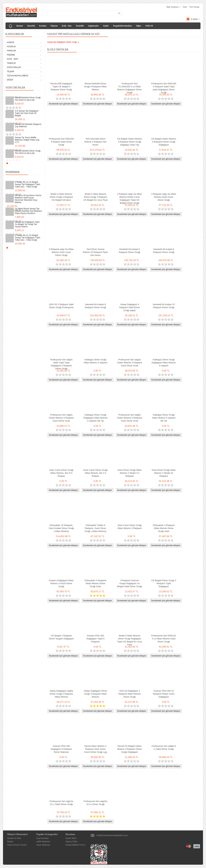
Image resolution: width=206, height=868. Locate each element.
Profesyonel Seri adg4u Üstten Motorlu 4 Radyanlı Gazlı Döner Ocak (61, 418)
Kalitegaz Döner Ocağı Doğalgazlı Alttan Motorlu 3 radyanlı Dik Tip (95, 418)
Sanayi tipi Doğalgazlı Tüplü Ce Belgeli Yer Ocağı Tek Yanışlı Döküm (27, 224)
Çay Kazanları (43, 838)
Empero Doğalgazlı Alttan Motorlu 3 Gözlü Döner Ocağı (61, 583)
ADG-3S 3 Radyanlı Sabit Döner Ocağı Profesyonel (61, 306)
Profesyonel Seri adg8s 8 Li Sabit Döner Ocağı (164, 748)
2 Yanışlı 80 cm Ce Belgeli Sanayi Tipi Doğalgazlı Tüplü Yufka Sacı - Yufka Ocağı (27, 184)
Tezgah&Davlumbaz (122, 26)
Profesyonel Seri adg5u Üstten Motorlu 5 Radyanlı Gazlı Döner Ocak (129, 418)
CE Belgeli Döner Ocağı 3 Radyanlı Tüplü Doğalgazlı (164, 583)
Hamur (20, 26)
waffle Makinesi (43, 842)
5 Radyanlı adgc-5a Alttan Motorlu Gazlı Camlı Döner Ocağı (61, 252)
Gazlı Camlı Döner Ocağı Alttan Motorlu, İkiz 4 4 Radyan (95, 473)
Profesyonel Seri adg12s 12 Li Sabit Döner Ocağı (61, 803)
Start (38, 163)
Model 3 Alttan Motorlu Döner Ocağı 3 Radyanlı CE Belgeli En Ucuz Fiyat (95, 197)
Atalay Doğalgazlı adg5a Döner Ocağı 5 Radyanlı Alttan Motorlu (61, 694)
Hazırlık (31, 26)
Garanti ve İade (14, 838)
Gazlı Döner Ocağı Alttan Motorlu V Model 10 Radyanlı (164, 473)
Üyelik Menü (71, 838)
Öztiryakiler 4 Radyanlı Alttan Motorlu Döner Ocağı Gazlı (95, 583)
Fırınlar (43, 26)
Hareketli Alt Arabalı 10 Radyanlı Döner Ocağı (164, 306)
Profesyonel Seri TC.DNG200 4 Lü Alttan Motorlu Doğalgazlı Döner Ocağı (130, 88)
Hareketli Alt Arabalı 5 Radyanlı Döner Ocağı (130, 251)
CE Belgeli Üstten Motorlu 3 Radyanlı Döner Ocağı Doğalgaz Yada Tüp (130, 142)
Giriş (185, 7)
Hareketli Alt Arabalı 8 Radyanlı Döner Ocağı (95, 306)
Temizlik (80, 26)
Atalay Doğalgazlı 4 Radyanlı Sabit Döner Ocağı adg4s (130, 307)
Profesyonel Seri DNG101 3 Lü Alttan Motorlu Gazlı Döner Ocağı (164, 639)
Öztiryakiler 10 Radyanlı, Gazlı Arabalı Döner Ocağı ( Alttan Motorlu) (61, 528)
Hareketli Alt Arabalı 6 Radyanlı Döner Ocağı (164, 251)
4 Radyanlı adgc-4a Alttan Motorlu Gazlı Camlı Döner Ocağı (164, 197)
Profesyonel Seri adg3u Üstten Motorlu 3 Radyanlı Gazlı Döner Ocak (129, 363)
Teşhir (106, 26)
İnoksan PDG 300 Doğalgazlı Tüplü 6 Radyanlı (95, 639)
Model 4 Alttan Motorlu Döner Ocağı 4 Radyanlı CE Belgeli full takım (61, 197)
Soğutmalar (93, 26)
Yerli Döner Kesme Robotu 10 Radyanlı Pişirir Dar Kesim (95, 252)
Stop (41, 163)
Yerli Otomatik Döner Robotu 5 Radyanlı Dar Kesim (95, 142)
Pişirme (54, 26)
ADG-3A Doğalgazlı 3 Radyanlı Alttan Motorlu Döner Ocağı (129, 694)
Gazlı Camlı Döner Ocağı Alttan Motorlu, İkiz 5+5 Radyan (61, 473)
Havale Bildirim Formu (75, 845)
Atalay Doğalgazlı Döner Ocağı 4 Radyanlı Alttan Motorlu (95, 694)
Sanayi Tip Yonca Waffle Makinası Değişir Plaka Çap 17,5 (27, 140)
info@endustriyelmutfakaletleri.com (112, 835)
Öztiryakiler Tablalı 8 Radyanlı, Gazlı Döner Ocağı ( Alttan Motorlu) (95, 528)
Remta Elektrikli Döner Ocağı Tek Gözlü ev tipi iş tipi (28, 99)
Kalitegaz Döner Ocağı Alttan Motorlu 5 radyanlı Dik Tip (164, 418)
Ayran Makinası (43, 845)
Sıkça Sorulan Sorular (17, 845)
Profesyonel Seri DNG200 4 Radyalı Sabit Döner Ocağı (61, 142)
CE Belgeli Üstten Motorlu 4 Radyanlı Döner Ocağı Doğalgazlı (164, 142)
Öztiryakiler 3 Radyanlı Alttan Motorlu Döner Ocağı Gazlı (164, 528)
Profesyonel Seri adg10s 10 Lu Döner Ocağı (95, 803)
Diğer (139, 26)
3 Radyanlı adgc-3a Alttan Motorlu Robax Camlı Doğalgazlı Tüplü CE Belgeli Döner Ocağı (130, 198)
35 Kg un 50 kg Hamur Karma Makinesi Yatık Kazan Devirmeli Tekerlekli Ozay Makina (28, 199)
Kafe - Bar (67, 26)
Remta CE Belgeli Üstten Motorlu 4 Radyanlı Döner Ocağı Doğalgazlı (129, 749)
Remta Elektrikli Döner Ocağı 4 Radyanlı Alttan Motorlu (95, 87)
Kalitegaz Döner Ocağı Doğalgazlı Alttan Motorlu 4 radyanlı (164, 363)
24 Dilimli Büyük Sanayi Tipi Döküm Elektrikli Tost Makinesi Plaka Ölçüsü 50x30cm (28, 211)
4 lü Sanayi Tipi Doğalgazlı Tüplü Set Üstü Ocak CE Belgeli (27, 113)
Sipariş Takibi (71, 842)
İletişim (10, 842)
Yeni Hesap (194, 7)
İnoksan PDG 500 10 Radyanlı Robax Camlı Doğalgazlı (164, 694)
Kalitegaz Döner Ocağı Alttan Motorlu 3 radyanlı (95, 361)
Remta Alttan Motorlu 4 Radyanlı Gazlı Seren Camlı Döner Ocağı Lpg (95, 749)
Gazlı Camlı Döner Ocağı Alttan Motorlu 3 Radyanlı (130, 527)
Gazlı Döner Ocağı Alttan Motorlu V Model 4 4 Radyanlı (130, 473)
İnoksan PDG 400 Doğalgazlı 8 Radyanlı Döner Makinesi (61, 749)
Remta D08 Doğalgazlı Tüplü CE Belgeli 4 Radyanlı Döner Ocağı (61, 87)
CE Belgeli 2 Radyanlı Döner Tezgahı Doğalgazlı (61, 637)
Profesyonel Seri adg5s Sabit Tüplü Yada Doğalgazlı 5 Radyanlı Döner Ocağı (61, 364)
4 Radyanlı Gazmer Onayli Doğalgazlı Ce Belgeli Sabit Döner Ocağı (130, 583)
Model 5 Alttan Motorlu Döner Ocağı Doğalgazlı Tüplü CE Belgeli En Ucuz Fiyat (130, 640)
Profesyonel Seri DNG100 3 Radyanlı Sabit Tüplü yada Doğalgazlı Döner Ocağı (164, 88)
